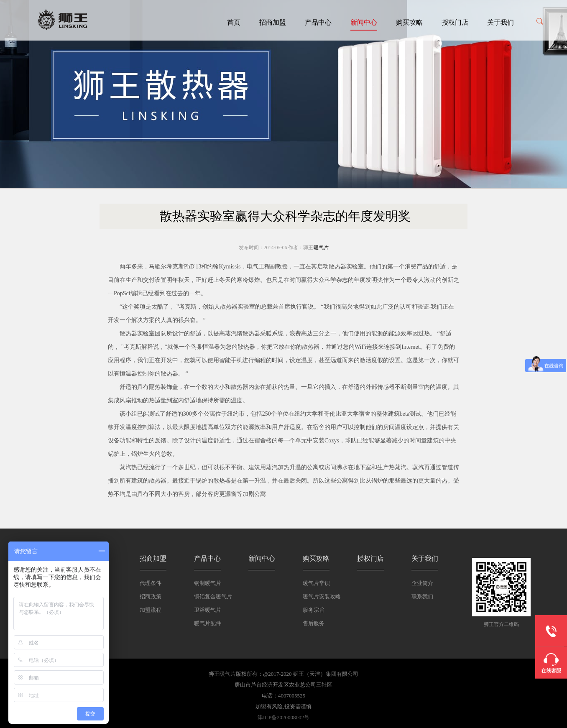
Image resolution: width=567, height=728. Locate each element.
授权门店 (455, 22)
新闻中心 (364, 22)
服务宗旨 (314, 610)
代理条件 (151, 583)
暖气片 (321, 248)
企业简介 (422, 583)
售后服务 (314, 623)
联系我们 (422, 596)
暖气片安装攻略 (322, 596)
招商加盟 (273, 22)
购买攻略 (409, 22)
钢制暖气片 (208, 583)
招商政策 (151, 596)
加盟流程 (151, 610)
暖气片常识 (316, 583)
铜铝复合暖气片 (213, 596)
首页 (234, 22)
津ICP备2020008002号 (283, 717)
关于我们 (501, 22)
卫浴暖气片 (208, 610)
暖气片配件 (208, 623)
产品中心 (318, 22)
